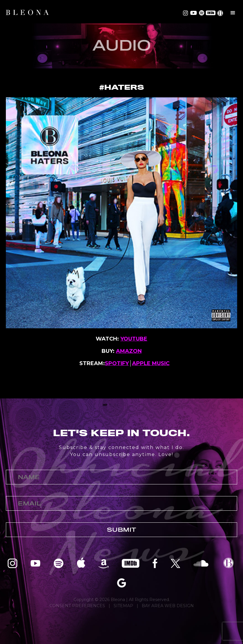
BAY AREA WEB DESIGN (168, 606)
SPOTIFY (117, 363)
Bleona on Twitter (176, 563)
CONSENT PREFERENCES (77, 606)
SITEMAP (123, 606)
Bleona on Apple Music (81, 563)
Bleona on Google (121, 582)
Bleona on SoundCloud (201, 563)
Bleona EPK (229, 563)
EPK (221, 13)
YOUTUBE (134, 339)
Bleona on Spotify (201, 13)
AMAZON (129, 351)
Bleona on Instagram (185, 13)
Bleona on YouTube (193, 13)
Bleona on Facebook (155, 563)
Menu (233, 13)
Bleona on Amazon (103, 563)
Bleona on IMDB (210, 13)
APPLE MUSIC (151, 363)
